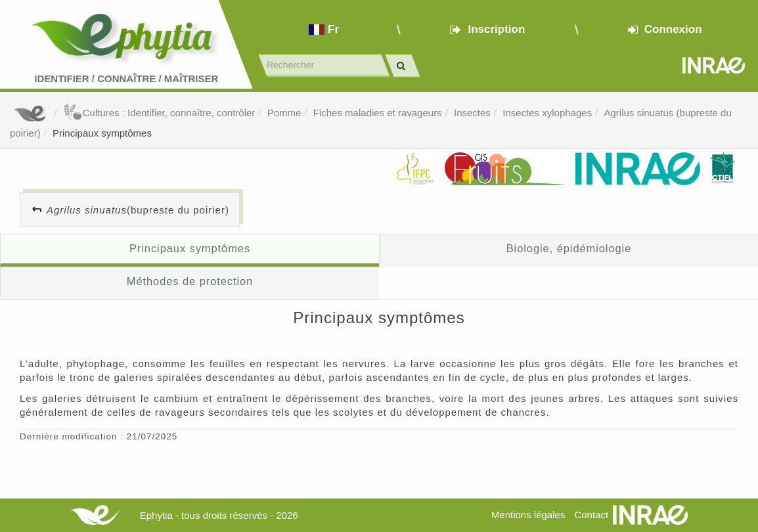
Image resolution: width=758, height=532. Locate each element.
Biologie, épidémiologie (569, 248)
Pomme (284, 113)
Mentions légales (528, 515)
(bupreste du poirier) (138, 210)
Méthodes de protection (190, 281)
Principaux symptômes (102, 133)
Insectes (472, 113)
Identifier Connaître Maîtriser (126, 78)
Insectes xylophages (547, 113)
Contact (591, 515)
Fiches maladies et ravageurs (378, 113)
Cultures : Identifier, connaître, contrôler (159, 113)
